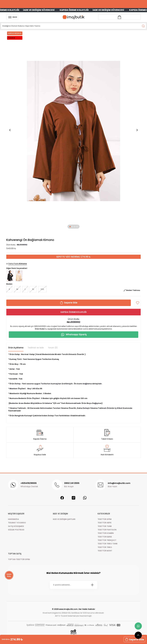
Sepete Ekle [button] (134, 639)
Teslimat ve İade (36, 348)
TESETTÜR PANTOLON (107, 530)
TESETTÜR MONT (105, 551)
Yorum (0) (53, 348)
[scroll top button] (138, 635)
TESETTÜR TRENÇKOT (107, 540)
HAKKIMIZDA (13, 519)
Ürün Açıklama (16, 348)
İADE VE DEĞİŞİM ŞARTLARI (64, 519)
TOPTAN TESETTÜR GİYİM (19, 559)
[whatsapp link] (138, 626)
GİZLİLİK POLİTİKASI (16, 530)
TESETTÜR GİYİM (105, 519)
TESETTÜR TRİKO (105, 547)
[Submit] (92, 585)
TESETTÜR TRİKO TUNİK (108, 544)
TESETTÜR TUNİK (105, 526)
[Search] (73, 26)
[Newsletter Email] (74, 585)
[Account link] (119, 17)
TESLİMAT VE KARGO (17, 523)
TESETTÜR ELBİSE (105, 537)
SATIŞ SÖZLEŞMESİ (16, 526)
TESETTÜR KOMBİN (106, 533)
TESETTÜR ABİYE (105, 523)
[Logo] (73, 17)
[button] (70, 227)
